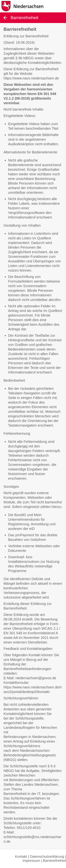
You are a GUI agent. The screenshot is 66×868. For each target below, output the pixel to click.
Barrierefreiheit (54, 861)
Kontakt (21, 856)
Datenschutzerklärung (47, 856)
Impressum (31, 861)
